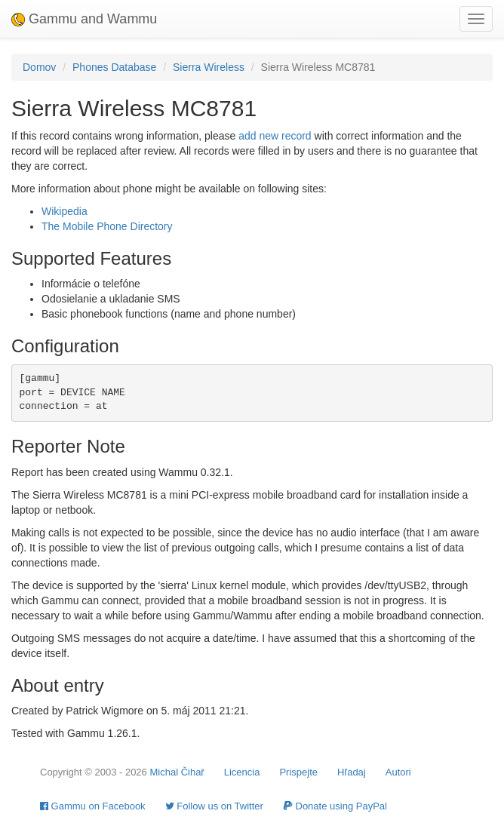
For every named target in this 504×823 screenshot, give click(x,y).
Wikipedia (65, 211)
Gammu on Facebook (93, 806)
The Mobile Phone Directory (107, 226)
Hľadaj (352, 772)
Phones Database (114, 67)
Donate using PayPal (335, 806)
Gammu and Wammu (84, 19)
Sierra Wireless (209, 67)
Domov (39, 67)
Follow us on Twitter (214, 806)
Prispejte (298, 772)
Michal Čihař (177, 772)
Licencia (242, 772)
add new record (275, 136)
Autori (398, 772)
